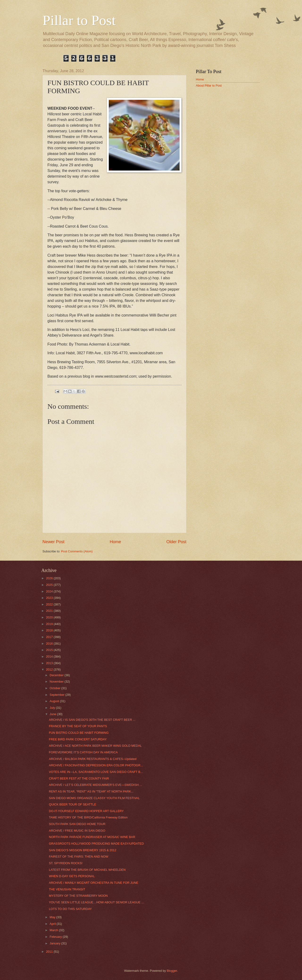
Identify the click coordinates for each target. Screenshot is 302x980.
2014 (50, 657)
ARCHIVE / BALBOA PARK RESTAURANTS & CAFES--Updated (93, 759)
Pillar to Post (79, 20)
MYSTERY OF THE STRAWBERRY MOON (78, 896)
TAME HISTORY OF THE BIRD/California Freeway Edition (88, 817)
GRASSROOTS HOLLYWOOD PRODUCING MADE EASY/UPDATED (96, 844)
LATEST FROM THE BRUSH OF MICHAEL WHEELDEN (87, 870)
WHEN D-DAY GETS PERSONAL (72, 876)
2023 (50, 598)
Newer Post (53, 542)
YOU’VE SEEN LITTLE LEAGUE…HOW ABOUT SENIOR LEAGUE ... (96, 902)
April (53, 924)
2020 (50, 617)
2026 (50, 578)
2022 (50, 604)
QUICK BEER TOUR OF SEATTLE (72, 804)
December (57, 675)
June (53, 714)
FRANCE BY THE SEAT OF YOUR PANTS (78, 726)
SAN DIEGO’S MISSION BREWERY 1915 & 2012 (83, 850)
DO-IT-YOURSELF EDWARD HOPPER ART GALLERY (86, 811)
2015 (50, 650)
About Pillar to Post (209, 85)
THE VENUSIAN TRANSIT (67, 889)
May (53, 917)
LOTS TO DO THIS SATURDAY (70, 909)
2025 (50, 585)
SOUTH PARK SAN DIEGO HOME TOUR (77, 824)
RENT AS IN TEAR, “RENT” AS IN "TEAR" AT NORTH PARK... (91, 791)
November (57, 682)
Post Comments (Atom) (77, 551)
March (54, 930)
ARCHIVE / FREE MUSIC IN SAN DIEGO (77, 831)
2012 (50, 669)
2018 (50, 630)
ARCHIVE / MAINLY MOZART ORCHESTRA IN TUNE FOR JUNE (94, 883)
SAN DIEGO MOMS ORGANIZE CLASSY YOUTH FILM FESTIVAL (94, 798)
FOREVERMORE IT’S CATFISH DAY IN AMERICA (83, 752)
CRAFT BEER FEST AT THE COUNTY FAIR (79, 778)
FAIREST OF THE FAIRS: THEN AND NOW (79, 857)
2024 (50, 591)
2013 (50, 663)
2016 (50, 644)
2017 (50, 637)
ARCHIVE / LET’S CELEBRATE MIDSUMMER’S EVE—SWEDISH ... (95, 785)
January (55, 943)
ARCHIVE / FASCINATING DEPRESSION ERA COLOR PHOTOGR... (96, 765)
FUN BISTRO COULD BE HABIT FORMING (79, 733)
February (56, 937)
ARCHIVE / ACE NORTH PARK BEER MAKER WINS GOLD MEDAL (95, 746)
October (55, 688)
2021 (50, 611)
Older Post (176, 542)
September (57, 695)
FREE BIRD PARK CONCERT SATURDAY (78, 739)
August (55, 701)
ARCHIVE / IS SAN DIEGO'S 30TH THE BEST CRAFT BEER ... (92, 720)
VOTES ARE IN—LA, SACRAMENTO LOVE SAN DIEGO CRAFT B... (96, 772)
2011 (50, 952)
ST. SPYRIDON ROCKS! (66, 863)
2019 (50, 624)
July (53, 708)
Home (115, 542)
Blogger (172, 971)
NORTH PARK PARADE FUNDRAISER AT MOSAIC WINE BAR (92, 837)
